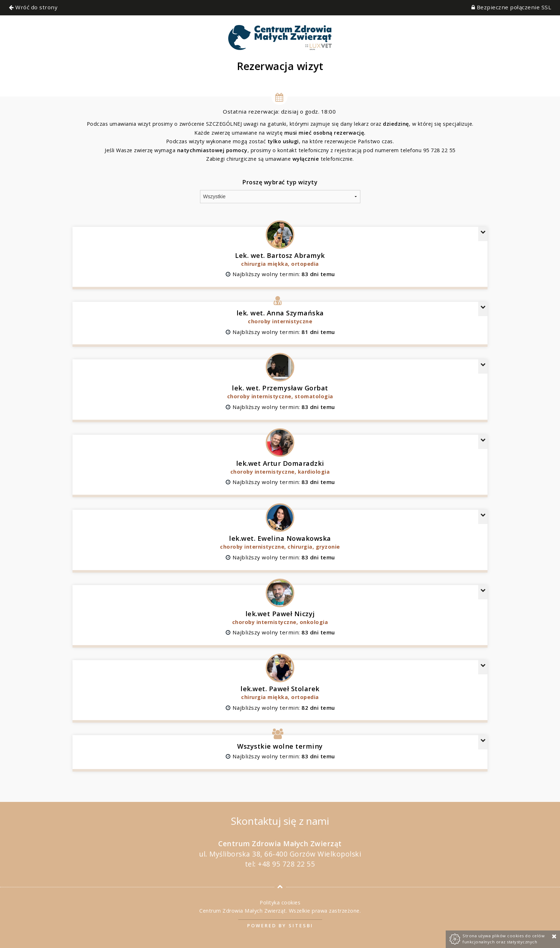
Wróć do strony (33, 7)
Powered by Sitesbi (280, 925)
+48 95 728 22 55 (286, 864)
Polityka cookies (280, 902)
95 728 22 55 (439, 150)
